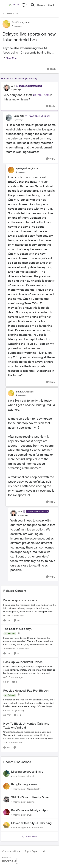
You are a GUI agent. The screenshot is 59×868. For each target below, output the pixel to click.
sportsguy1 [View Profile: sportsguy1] (21, 168)
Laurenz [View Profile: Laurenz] (7, 710)
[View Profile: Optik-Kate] (9, 118)
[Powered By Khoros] (29, 860)
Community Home (11, 851)
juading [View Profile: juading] (31, 802)
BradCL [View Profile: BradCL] (16, 22)
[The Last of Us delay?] (29, 641)
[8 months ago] (15, 677)
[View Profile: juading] (6, 799)
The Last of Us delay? (18, 629)
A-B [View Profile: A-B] (13, 86)
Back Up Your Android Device (23, 662)
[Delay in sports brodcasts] (29, 608)
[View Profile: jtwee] (6, 812)
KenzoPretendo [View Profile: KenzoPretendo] (35, 827)
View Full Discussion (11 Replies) (19, 78)
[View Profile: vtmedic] (6, 774)
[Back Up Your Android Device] (29, 670)
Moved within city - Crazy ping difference (31, 823)
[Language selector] (25, 5)
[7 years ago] (19, 710)
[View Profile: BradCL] (6, 24)
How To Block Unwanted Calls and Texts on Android (26, 725)
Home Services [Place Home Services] (10, 14)
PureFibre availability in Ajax (30, 810)
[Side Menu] (4, 5)
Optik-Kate (42, 95)
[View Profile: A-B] (7, 88)
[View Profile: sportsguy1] (11, 170)
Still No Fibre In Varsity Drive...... (32, 797)
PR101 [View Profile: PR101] (7, 615)
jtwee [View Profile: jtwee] (30, 815)
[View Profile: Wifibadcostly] (6, 786)
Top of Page (31, 851)
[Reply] (51, 69)
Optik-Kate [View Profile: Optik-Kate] (19, 116)
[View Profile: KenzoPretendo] (6, 825)
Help (44, 851)
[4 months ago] (18, 776)
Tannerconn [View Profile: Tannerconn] (9, 649)
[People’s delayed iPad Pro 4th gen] (29, 703)
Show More (10, 58)
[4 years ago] (22, 649)
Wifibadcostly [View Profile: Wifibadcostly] (34, 789)
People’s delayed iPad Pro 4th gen (26, 690)
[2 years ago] (17, 615)
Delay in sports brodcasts (20, 600)
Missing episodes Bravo (27, 772)
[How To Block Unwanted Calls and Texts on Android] (29, 735)
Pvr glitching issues (24, 784)
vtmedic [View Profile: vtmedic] (31, 776)
